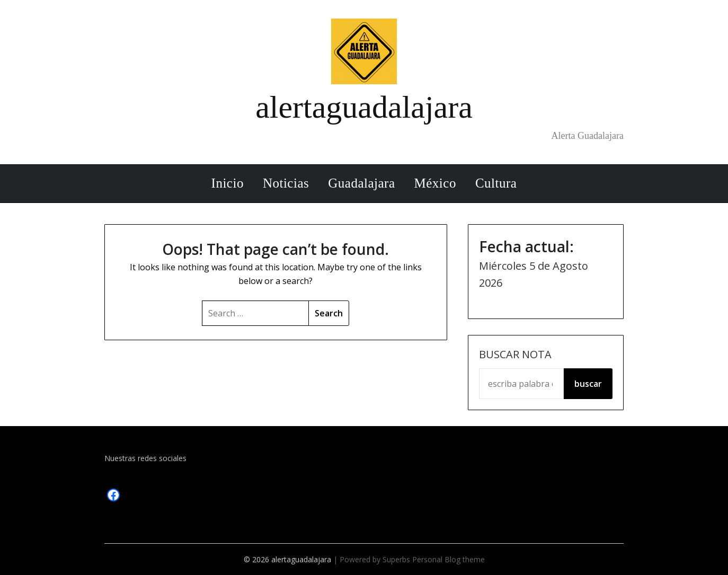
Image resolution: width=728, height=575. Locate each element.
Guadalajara (361, 183)
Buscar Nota (515, 354)
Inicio (228, 183)
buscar (588, 384)
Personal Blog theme (449, 559)
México (435, 183)
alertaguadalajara (364, 107)
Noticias (286, 183)
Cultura (496, 183)
